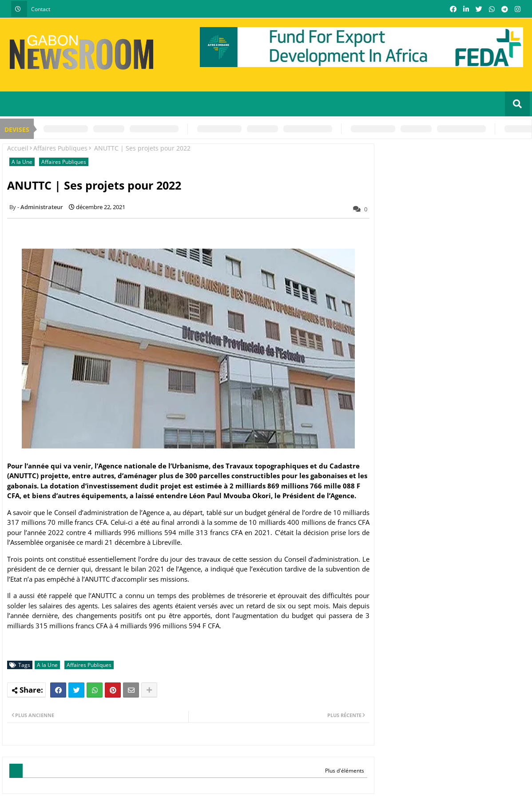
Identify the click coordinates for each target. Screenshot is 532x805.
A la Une (22, 162)
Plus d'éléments (345, 771)
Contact (41, 9)
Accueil (18, 148)
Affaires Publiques (60, 148)
